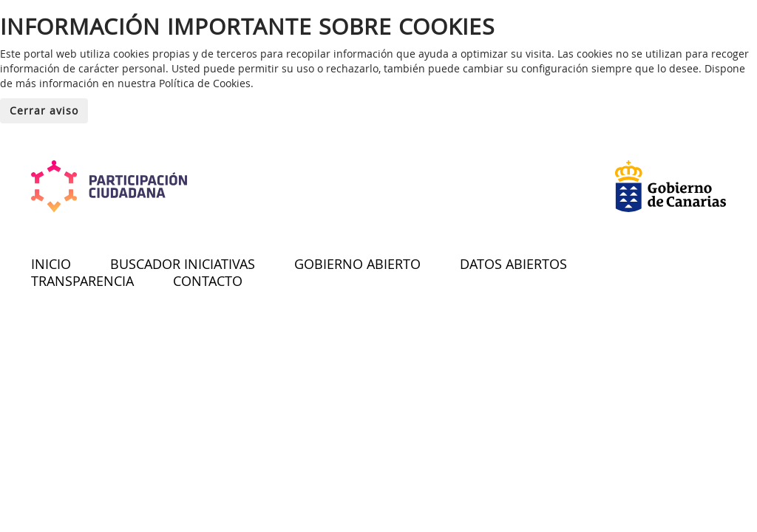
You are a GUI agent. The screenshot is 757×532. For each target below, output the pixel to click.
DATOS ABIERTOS (513, 264)
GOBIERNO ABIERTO (357, 264)
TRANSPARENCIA (82, 281)
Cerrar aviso (44, 110)
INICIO (51, 264)
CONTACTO (208, 281)
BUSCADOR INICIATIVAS (183, 264)
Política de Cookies (205, 83)
